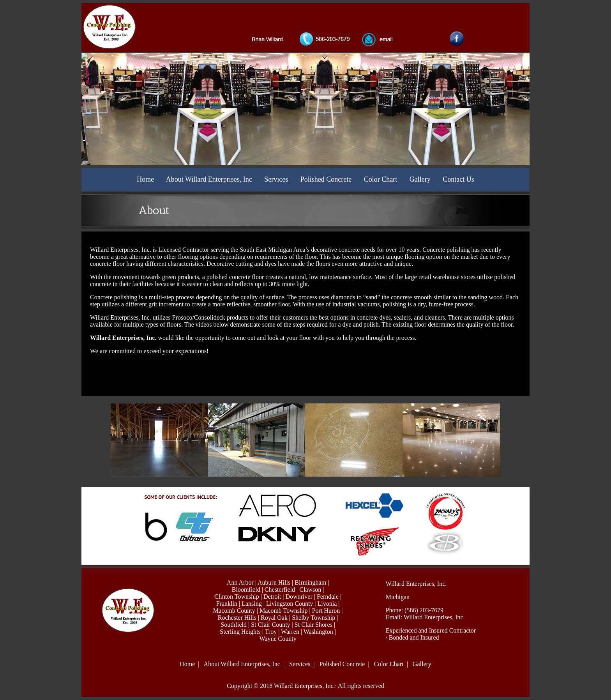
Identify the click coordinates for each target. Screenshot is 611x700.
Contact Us (458, 179)
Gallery (420, 179)
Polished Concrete (326, 179)
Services (276, 179)
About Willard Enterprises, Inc (209, 179)
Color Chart (381, 179)
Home (145, 179)
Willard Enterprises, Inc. (434, 617)
